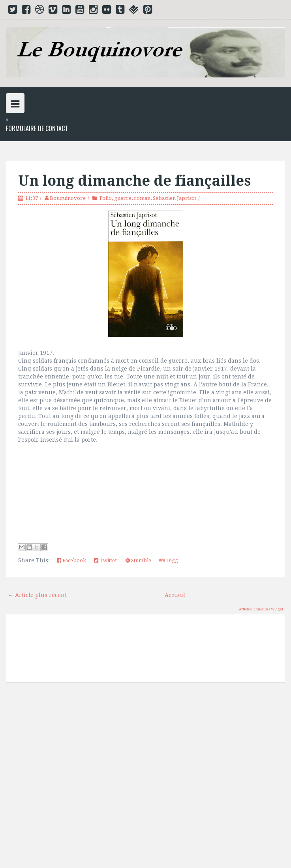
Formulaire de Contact (37, 129)
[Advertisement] (145, 778)
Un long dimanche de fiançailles (134, 181)
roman (142, 198)
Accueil (175, 595)
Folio (106, 198)
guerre (123, 198)
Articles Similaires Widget (261, 609)
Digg (169, 560)
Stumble (138, 560)
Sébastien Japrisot (175, 198)
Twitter (106, 560)
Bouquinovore (68, 198)
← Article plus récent (37, 595)
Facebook (71, 560)
